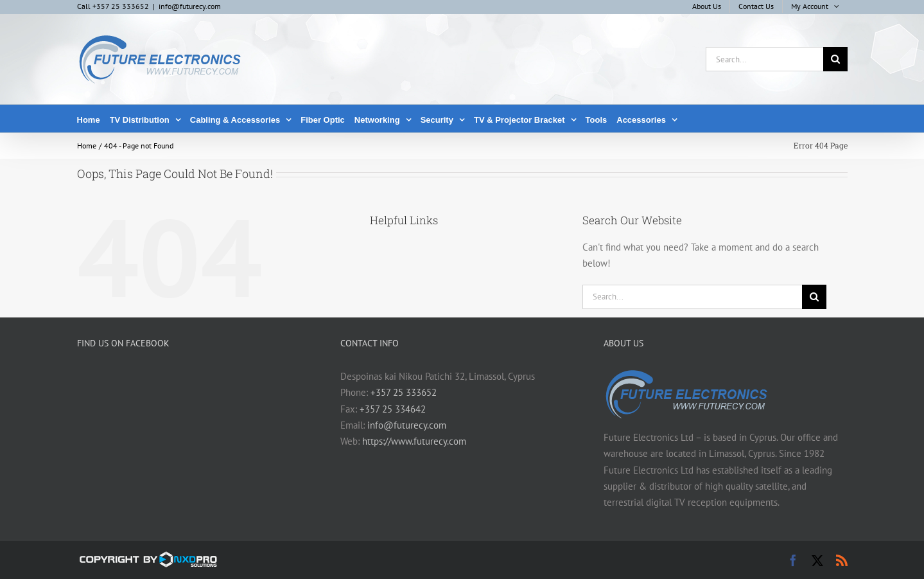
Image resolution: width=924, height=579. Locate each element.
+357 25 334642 (393, 409)
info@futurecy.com (190, 6)
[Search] (835, 59)
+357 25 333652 (404, 392)
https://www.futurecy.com (414, 441)
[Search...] (764, 59)
